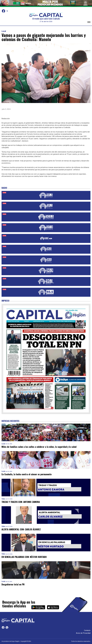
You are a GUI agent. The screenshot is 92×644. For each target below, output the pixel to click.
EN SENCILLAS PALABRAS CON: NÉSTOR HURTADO (24, 557)
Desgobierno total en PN (13, 584)
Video (3, 499)
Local (4, 31)
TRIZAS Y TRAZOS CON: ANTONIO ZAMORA (21, 502)
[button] (89, 22)
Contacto (87, 630)
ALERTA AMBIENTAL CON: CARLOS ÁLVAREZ (21, 529)
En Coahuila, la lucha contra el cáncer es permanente (27, 474)
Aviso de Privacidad (83, 633)
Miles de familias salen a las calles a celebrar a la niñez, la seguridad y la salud (39, 447)
